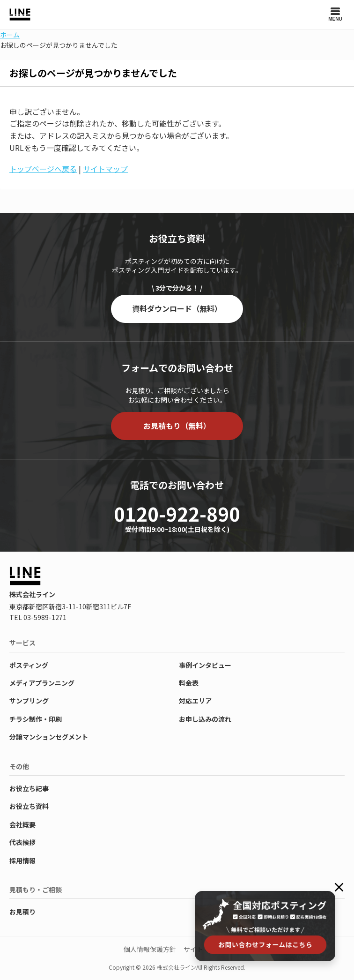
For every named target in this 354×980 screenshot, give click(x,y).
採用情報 (22, 860)
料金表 (189, 683)
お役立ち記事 (29, 788)
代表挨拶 (22, 842)
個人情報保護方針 (150, 949)
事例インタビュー (205, 665)
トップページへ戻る (43, 169)
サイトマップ (105, 169)
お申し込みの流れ (205, 719)
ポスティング (29, 665)
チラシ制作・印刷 (36, 719)
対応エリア (195, 701)
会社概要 (22, 824)
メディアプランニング (42, 683)
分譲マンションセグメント (49, 737)
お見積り (22, 912)
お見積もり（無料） (177, 426)
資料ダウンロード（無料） (177, 308)
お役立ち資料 (29, 806)
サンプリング (29, 701)
